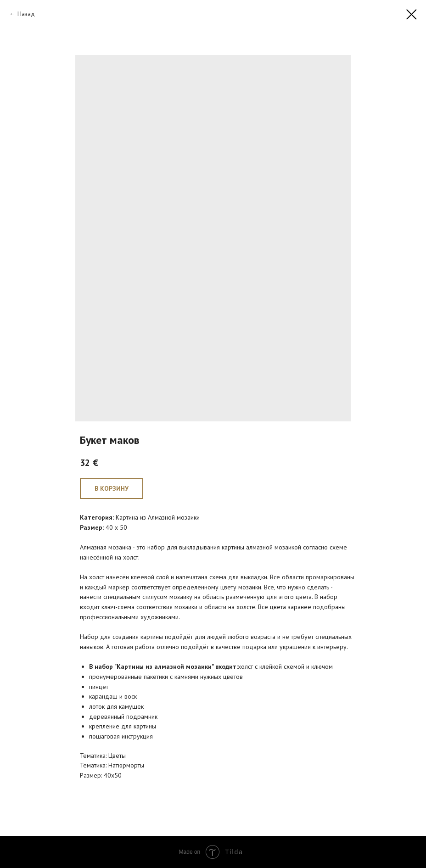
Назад (26, 14)
